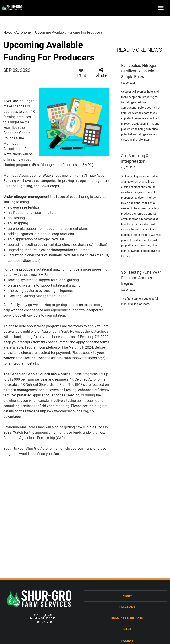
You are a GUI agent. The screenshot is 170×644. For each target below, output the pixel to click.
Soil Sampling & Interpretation (135, 158)
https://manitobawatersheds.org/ (78, 358)
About (127, 596)
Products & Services (127, 618)
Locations (127, 607)
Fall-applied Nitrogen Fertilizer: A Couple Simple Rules (139, 71)
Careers (127, 640)
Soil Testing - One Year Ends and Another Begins (141, 278)
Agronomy (24, 32)
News (8, 32)
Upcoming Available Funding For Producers (69, 32)
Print (82, 73)
